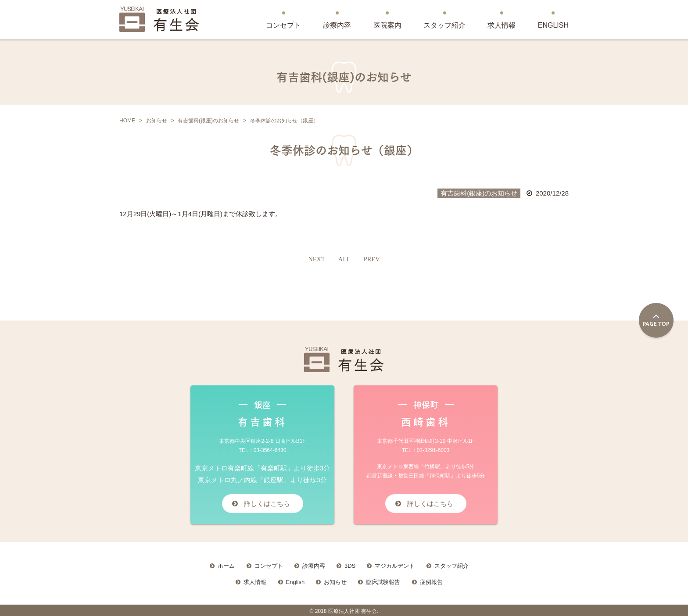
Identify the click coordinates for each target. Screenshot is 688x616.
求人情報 (502, 25)
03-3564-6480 (270, 450)
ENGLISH (553, 25)
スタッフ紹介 (444, 25)
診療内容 (337, 25)
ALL (344, 259)
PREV (372, 259)
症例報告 (431, 580)
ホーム (226, 564)
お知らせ (335, 580)
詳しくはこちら (267, 503)
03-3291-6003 (433, 450)
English (296, 580)
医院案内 (387, 25)
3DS (350, 564)
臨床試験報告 (383, 580)
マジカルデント (395, 564)
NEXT (316, 259)
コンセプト (283, 25)
